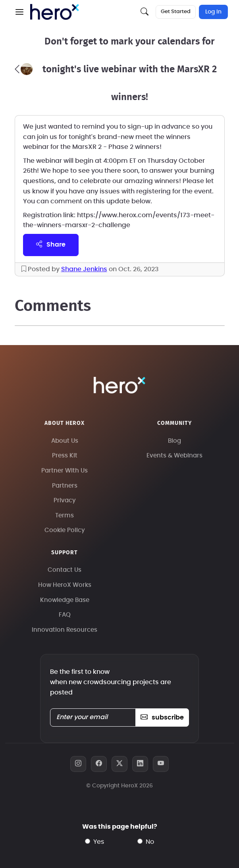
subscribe (162, 718)
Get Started (176, 12)
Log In (213, 12)
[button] (19, 12)
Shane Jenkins (84, 269)
